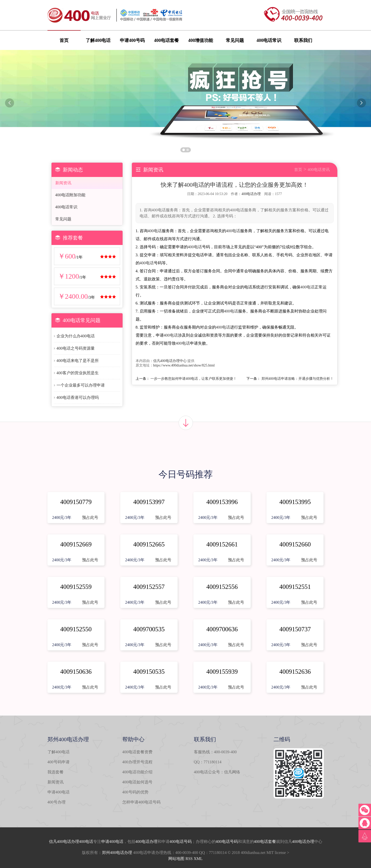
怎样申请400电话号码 (141, 802)
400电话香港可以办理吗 (78, 397)
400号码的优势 (135, 792)
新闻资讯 (63, 183)
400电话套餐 (166, 40)
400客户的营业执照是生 (78, 373)
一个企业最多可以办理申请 (81, 385)
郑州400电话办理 (117, 853)
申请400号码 (132, 40)
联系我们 (303, 40)
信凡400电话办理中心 (170, 361)
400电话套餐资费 (137, 752)
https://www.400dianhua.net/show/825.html (184, 365)
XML (198, 859)
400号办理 (57, 802)
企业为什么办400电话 (76, 336)
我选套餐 (56, 772)
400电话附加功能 (70, 195)
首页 (64, 40)
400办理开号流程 (137, 762)
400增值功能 (201, 40)
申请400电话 (59, 792)
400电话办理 (251, 194)
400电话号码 (181, 842)
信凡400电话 (60, 842)
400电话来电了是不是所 (78, 361)
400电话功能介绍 (137, 772)
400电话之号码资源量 (76, 348)
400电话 (155, 231)
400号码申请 (59, 762)
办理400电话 (82, 842)
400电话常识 (269, 40)
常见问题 (235, 40)
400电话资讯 (319, 170)
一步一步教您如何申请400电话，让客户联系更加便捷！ (194, 379)
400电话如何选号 (137, 782)
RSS (189, 859)
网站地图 (176, 859)
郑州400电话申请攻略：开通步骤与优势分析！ (298, 379)
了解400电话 (98, 40)
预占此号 (90, 517)
